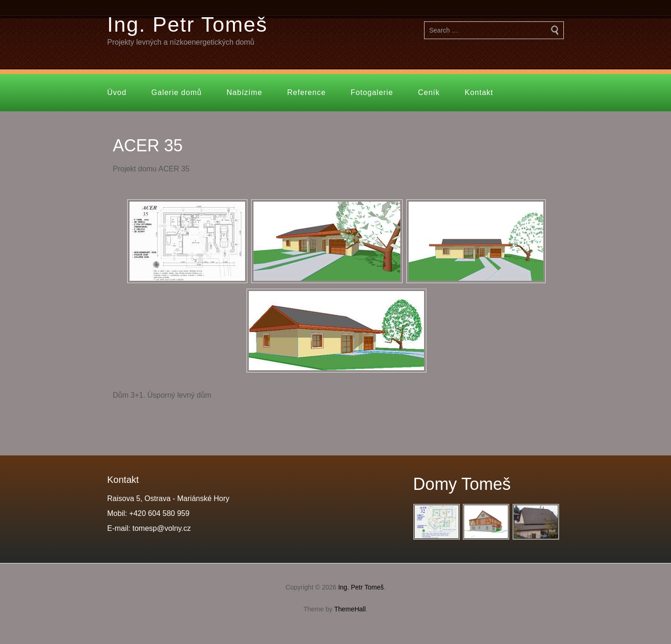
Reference (306, 92)
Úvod (117, 92)
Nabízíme (244, 92)
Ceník (429, 92)
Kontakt (479, 92)
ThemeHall (350, 609)
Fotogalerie (372, 92)
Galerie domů (177, 92)
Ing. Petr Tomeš (187, 24)
